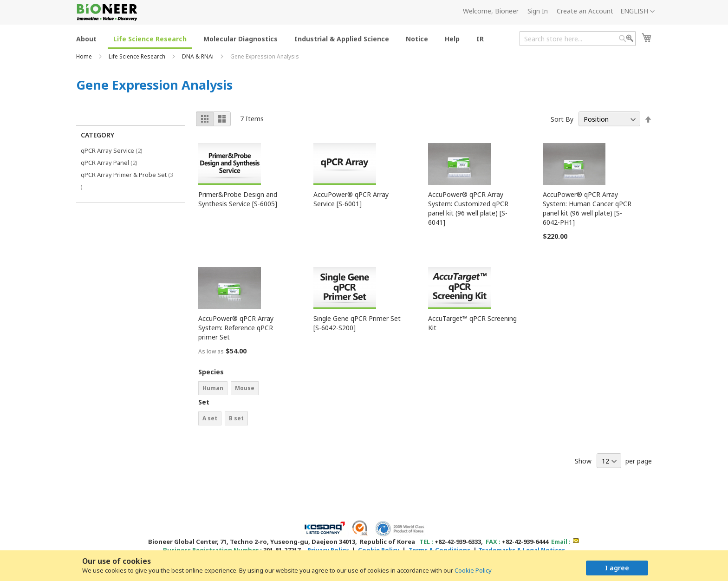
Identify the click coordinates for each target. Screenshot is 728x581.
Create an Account (585, 11)
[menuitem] (86, 38)
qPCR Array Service (118, 150)
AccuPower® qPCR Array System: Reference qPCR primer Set (236, 328)
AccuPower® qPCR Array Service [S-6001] (351, 199)
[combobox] (578, 39)
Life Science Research (138, 56)
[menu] (283, 38)
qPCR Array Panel (116, 162)
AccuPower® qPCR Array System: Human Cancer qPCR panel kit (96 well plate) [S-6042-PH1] (587, 208)
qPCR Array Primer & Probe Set (127, 181)
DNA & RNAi (198, 56)
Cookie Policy (473, 570)
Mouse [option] (245, 388)
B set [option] (236, 418)
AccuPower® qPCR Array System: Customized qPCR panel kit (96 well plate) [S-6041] (468, 208)
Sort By (562, 119)
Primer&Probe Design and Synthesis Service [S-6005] (238, 199)
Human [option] (213, 388)
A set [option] (210, 418)
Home (85, 56)
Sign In (538, 11)
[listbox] (245, 389)
